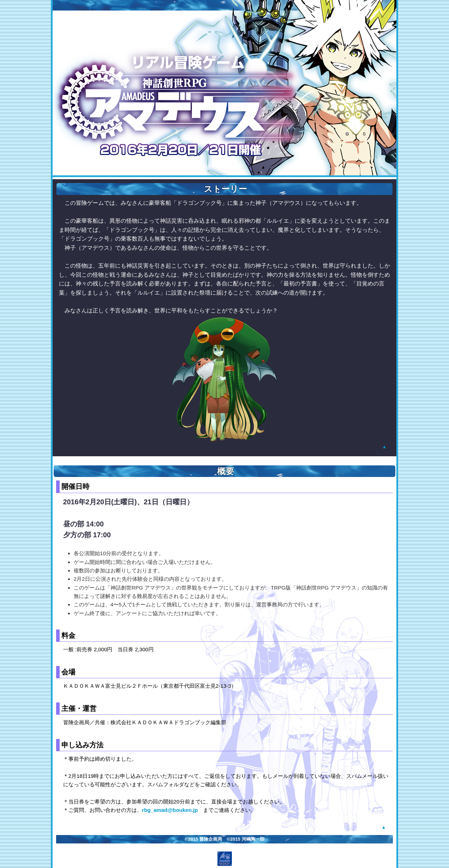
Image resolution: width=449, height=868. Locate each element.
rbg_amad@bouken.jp (170, 810)
